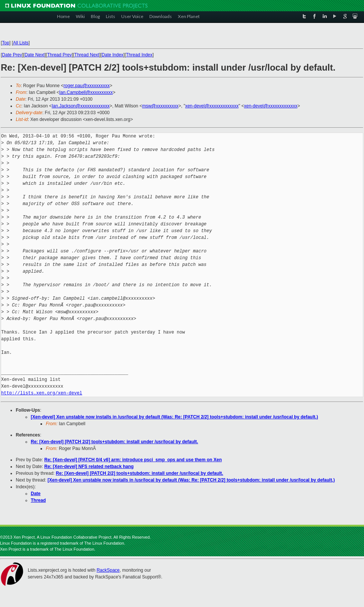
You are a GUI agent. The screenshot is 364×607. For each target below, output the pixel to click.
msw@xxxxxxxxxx (160, 106)
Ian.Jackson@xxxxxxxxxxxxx (81, 106)
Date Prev (12, 55)
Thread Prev (59, 55)
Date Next (34, 55)
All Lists (21, 43)
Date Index (113, 55)
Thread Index (139, 55)
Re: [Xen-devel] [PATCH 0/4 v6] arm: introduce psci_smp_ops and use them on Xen (133, 460)
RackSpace (108, 570)
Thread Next (87, 55)
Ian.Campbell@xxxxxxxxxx (86, 92)
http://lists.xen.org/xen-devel (42, 393)
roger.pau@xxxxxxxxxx (86, 86)
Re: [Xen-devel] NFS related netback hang (89, 467)
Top (5, 43)
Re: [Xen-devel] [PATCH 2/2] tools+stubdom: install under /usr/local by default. (114, 442)
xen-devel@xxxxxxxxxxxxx (212, 106)
